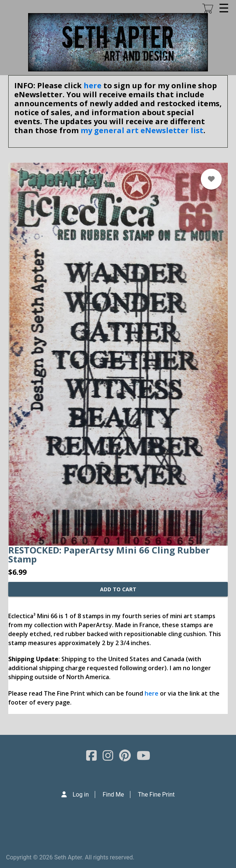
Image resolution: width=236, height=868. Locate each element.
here (93, 85)
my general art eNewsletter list (142, 130)
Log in (81, 795)
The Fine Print (156, 795)
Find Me (113, 795)
